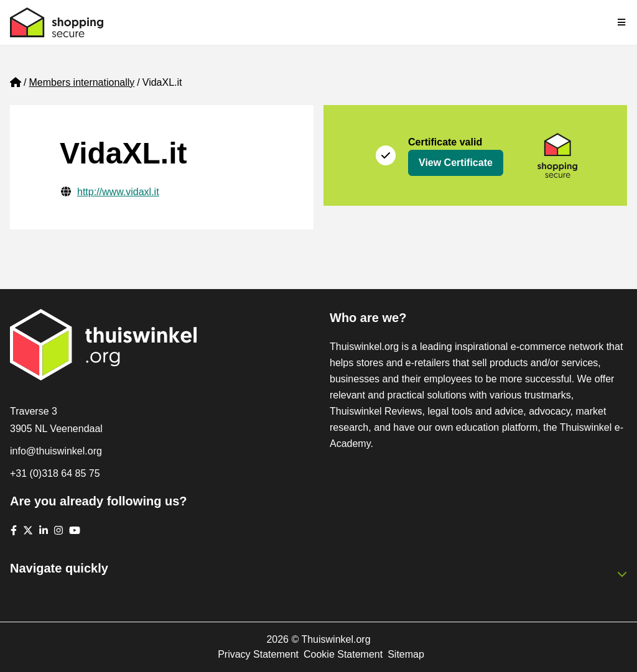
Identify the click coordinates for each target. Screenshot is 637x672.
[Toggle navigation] (622, 22)
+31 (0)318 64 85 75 (55, 473)
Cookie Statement (343, 654)
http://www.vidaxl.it (118, 192)
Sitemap (406, 654)
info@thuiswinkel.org (56, 451)
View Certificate (456, 163)
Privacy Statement (258, 654)
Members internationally (81, 82)
